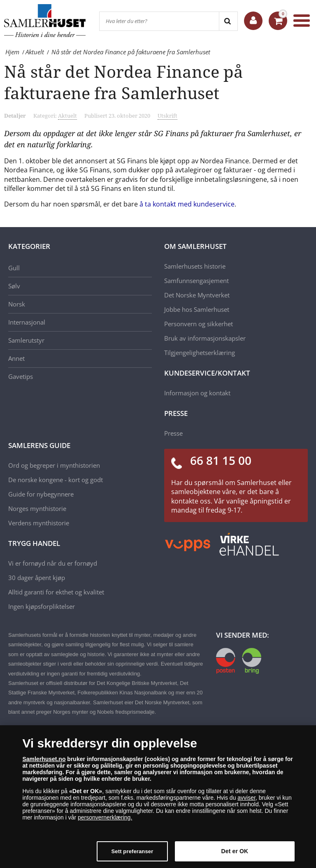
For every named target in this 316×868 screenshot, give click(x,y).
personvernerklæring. (105, 817)
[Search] (228, 21)
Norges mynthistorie (37, 508)
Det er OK (235, 851)
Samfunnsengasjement (196, 281)
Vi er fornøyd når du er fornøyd (53, 563)
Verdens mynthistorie (39, 523)
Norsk (17, 304)
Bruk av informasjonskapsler (205, 338)
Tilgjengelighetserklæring (200, 353)
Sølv (14, 286)
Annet (16, 358)
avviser (246, 798)
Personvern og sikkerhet (199, 324)
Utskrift (167, 116)
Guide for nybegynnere (41, 494)
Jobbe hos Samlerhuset (197, 309)
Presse (173, 433)
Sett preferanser (132, 851)
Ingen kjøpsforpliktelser (42, 606)
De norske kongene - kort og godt (56, 480)
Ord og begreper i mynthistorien (54, 465)
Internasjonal (27, 322)
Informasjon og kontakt (197, 393)
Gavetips (21, 376)
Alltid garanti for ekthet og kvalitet (56, 592)
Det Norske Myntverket (197, 295)
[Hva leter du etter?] (159, 21)
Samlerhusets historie (195, 266)
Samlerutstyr (26, 340)
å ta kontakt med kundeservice (187, 204)
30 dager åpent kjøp (37, 578)
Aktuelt (67, 116)
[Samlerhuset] (45, 21)
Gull (14, 268)
